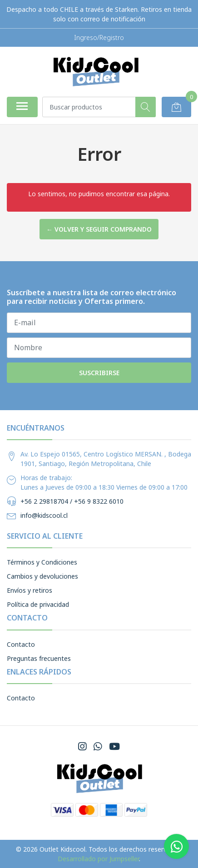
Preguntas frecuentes (39, 658)
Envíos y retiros (30, 590)
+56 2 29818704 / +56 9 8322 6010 (72, 501)
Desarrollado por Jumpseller (98, 859)
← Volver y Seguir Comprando (99, 229)
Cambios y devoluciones (42, 576)
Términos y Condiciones (42, 562)
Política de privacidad (38, 604)
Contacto (21, 644)
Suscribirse (99, 373)
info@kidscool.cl (44, 515)
